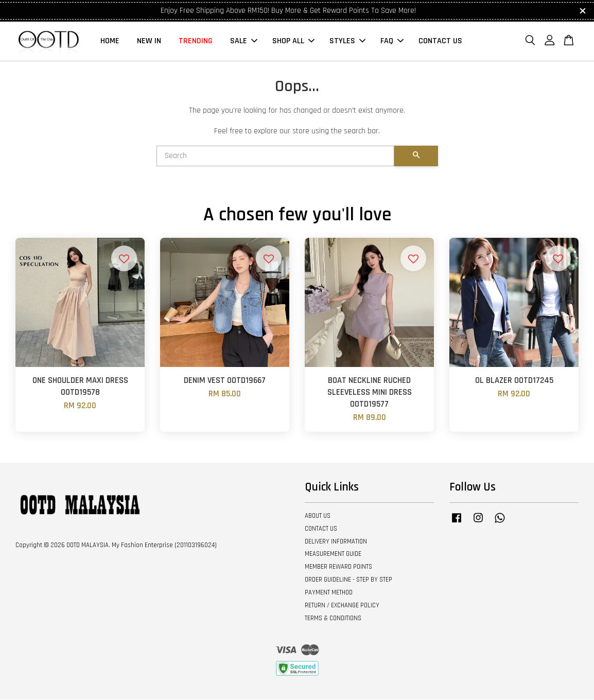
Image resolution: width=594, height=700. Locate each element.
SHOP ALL (293, 41)
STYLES (347, 41)
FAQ (392, 41)
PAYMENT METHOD (329, 593)
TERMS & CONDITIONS (333, 619)
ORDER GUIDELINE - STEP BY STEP (348, 581)
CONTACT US (440, 41)
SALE (244, 41)
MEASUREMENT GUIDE (333, 555)
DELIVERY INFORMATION (336, 542)
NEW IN (149, 41)
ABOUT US (318, 517)
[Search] (275, 157)
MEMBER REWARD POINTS (338, 568)
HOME (110, 41)
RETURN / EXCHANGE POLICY (342, 606)
